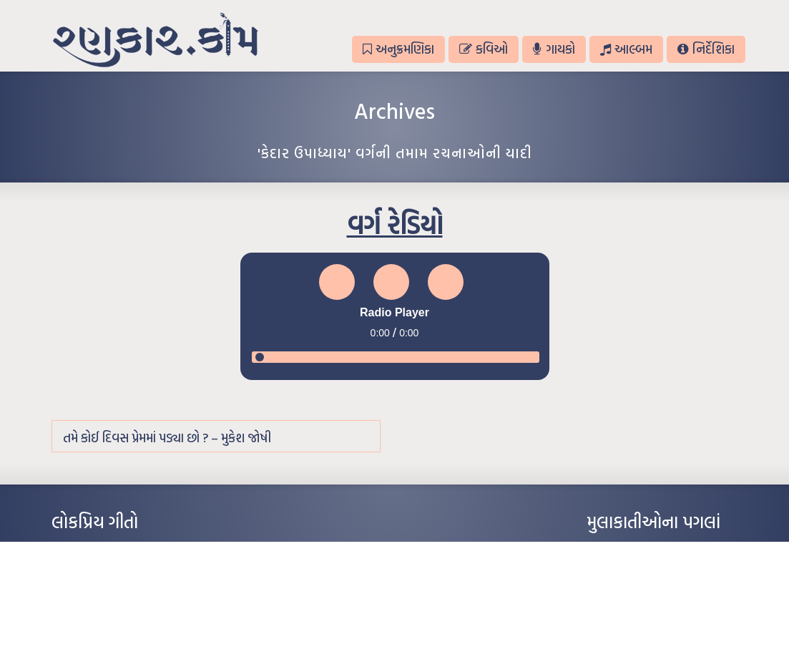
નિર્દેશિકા (706, 49)
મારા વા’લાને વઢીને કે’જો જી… (101, 571)
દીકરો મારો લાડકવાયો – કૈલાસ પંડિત (112, 614)
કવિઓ (484, 49)
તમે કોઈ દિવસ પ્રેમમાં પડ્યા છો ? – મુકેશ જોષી (167, 438)
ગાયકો (554, 49)
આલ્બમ (626, 49)
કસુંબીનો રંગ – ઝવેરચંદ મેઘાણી (103, 636)
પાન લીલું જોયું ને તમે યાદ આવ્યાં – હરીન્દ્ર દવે (127, 593)
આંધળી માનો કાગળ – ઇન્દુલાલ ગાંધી (112, 550)
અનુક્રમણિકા (398, 49)
